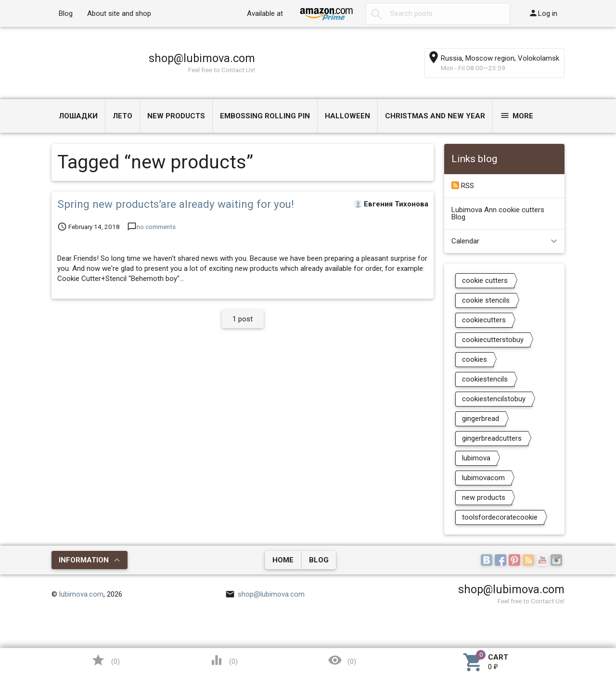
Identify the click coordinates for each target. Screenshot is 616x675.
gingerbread (481, 419)
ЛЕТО (122, 116)
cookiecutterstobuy (493, 340)
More (517, 115)
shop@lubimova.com (202, 58)
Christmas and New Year (435, 116)
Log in (543, 13)
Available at (265, 13)
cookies (475, 359)
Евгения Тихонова (396, 204)
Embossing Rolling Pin (265, 116)
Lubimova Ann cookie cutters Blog (498, 213)
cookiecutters (484, 320)
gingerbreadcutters (492, 438)
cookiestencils (485, 379)
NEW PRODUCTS (176, 116)
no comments (156, 227)
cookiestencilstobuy (494, 399)
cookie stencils (486, 300)
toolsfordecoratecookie (500, 517)
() (105, 660)
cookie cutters (485, 280)
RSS (463, 186)
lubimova (476, 458)
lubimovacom (483, 478)
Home (283, 560)
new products (484, 497)
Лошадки (78, 116)
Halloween (347, 116)
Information (84, 560)
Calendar (465, 241)
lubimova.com (81, 594)
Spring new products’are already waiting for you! (176, 204)
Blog (66, 13)
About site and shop (119, 13)
